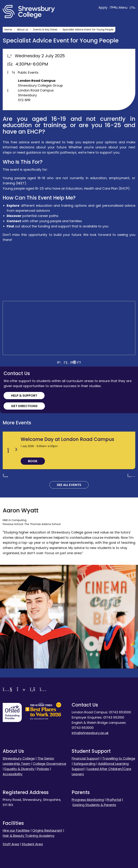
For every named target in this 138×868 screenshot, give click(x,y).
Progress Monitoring (88, 800)
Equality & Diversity (19, 769)
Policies (43, 769)
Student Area (32, 844)
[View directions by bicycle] (79, 362)
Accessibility (13, 774)
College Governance (50, 764)
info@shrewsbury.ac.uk (90, 733)
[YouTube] (7, 690)
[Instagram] (43, 690)
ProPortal (114, 800)
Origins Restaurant (47, 830)
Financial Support (86, 758)
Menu (127, 7)
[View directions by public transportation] (66, 362)
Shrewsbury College (19, 758)
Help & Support (24, 395)
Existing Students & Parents (94, 805)
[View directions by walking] (73, 362)
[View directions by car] (59, 362)
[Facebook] (33, 690)
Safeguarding (84, 764)
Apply (109, 7)
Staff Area (11, 844)
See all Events (69, 485)
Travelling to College (119, 758)
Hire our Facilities (16, 830)
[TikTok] (21, 690)
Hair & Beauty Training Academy (29, 836)
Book (33, 461)
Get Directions (24, 406)
